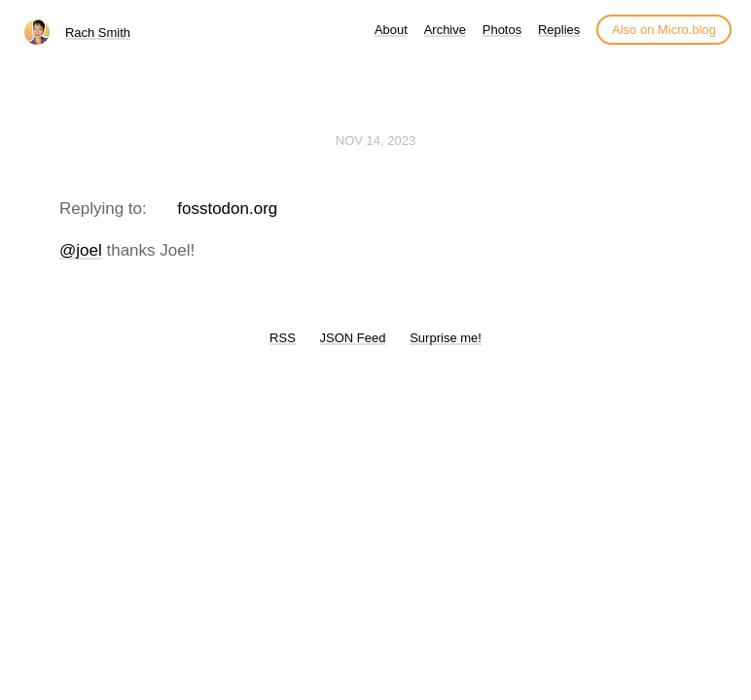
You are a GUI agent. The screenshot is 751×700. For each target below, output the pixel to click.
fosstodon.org (227, 209)
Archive (445, 30)
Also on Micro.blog (664, 30)
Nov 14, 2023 (375, 140)
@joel (81, 250)
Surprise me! (446, 338)
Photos (502, 30)
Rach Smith (98, 33)
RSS (283, 338)
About (391, 30)
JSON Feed (353, 338)
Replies (559, 30)
